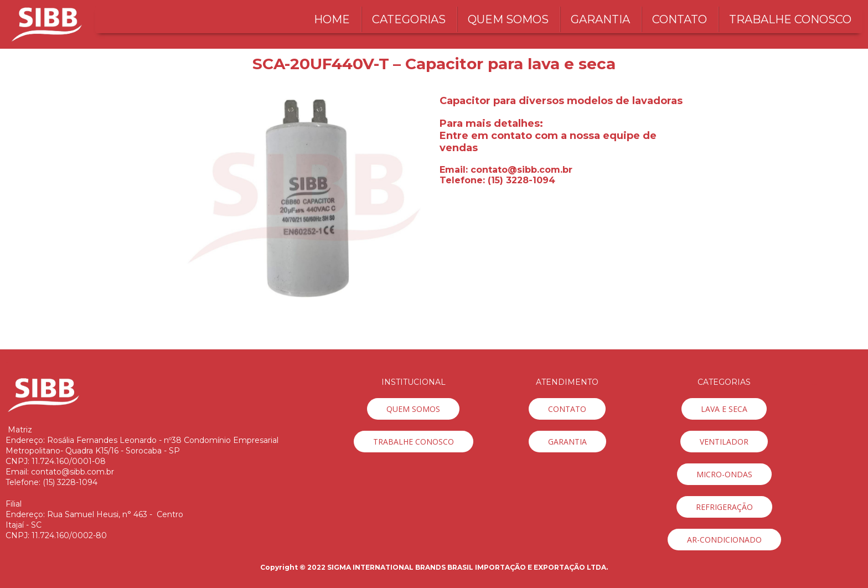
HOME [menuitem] (332, 19)
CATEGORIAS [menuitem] (409, 19)
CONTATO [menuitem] (680, 19)
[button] (413, 409)
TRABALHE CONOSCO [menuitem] (790, 19)
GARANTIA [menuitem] (600, 19)
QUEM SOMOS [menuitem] (508, 19)
